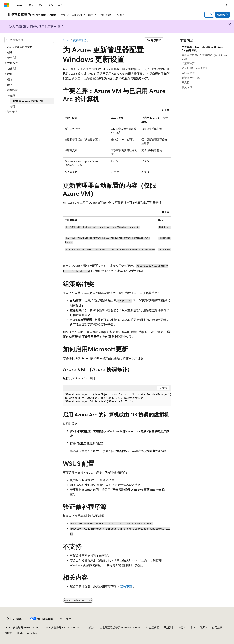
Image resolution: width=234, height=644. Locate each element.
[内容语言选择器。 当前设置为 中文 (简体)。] (14, 619)
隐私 (90, 627)
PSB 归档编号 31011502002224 (63, 627)
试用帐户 (222, 15)
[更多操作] (168, 40)
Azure (66, 40)
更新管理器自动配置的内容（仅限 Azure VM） (204, 57)
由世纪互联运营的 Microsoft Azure (119, 627)
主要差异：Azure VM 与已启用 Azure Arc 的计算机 (203, 49)
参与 (193, 627)
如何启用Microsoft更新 (195, 68)
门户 (209, 15)
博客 (181, 627)
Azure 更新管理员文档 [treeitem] (20, 47)
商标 (7, 633)
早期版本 (169, 627)
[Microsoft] (7, 5)
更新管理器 (80, 40)
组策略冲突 (188, 63)
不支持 (186, 82)
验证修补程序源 (191, 78)
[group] (117, 238)
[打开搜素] (226, 5)
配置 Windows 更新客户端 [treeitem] (28, 101)
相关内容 (187, 87)
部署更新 (126, 586)
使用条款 (217, 627)
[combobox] (29, 40)
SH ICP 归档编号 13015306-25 (21, 627)
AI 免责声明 (153, 627)
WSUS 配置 (188, 73)
